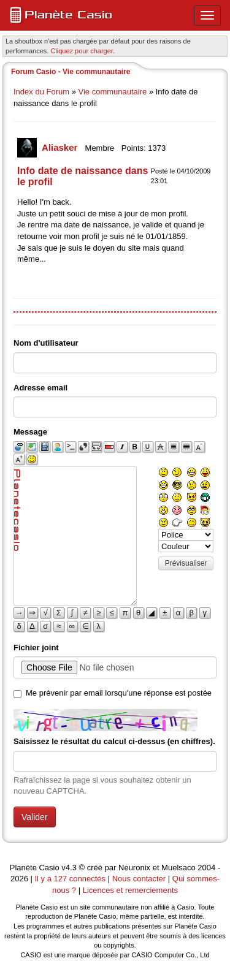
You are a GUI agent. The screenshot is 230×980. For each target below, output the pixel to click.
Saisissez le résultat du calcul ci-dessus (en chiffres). (114, 741)
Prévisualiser (186, 563)
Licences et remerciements (130, 890)
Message (30, 432)
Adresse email (40, 388)
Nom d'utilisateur (46, 343)
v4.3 (69, 868)
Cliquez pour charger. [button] (82, 51)
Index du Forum (41, 92)
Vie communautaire (113, 92)
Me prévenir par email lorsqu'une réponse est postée (119, 693)
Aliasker (61, 147)
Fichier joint (36, 648)
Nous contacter (139, 879)
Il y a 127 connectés (71, 879)
